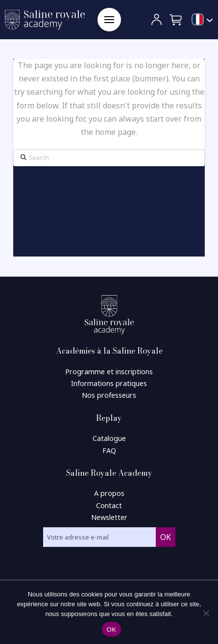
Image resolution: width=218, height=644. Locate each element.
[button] (109, 20)
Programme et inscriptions (109, 372)
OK (111, 630)
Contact (109, 505)
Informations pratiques (109, 383)
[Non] (206, 613)
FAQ (109, 451)
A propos (109, 493)
